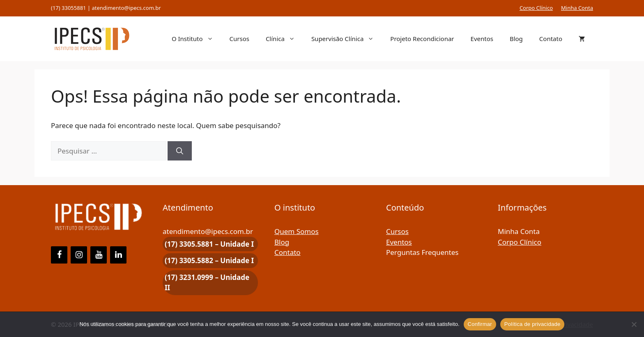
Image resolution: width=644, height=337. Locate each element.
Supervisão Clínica (347, 39)
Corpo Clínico (536, 8)
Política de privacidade (532, 324)
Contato (551, 39)
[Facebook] (59, 255)
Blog (516, 39)
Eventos (482, 39)
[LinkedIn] (118, 255)
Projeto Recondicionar (422, 39)
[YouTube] (99, 255)
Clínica (284, 39)
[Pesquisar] (180, 151)
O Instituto (197, 39)
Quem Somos (297, 231)
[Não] (634, 324)
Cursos (239, 39)
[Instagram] (79, 255)
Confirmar (480, 324)
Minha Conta (577, 8)
